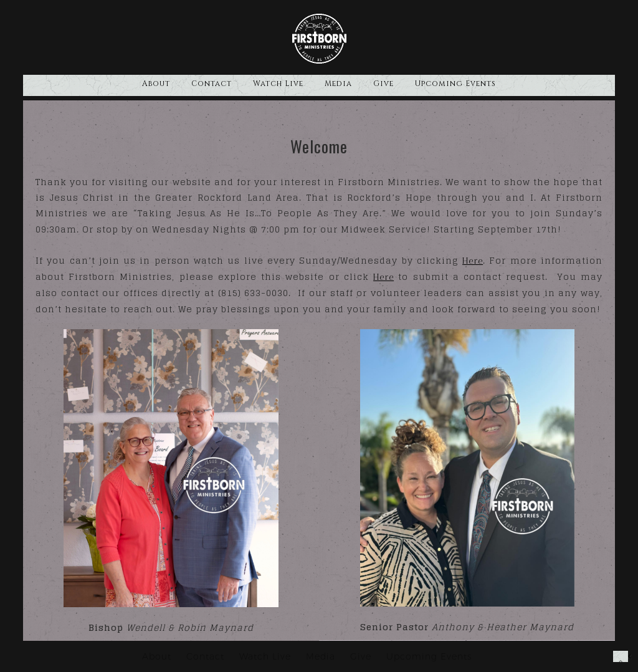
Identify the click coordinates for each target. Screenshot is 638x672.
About (156, 84)
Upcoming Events (455, 84)
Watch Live (278, 84)
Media (338, 84)
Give (383, 84)
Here (473, 261)
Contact (212, 84)
